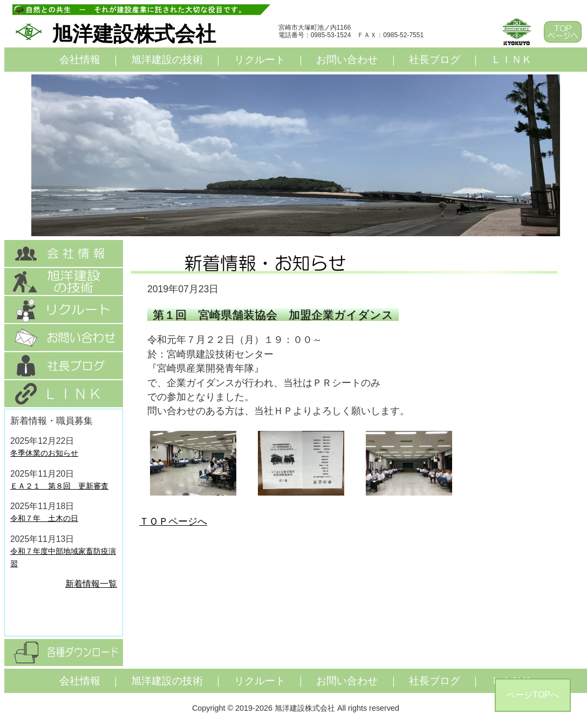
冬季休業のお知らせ (44, 453)
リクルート (260, 60)
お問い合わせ (347, 60)
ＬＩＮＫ (511, 60)
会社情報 (80, 60)
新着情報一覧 (91, 584)
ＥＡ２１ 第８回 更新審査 (59, 486)
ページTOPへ (533, 695)
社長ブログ (435, 60)
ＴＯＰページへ (173, 521)
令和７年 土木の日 (44, 518)
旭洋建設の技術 (167, 60)
